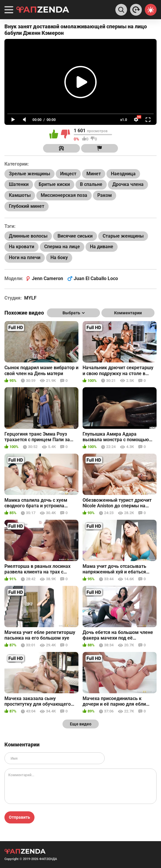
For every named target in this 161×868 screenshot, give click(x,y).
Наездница (123, 174)
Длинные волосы (28, 236)
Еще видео (81, 724)
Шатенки (19, 184)
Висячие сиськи (75, 236)
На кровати (22, 247)
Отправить (19, 817)
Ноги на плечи (25, 258)
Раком (105, 195)
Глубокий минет (27, 206)
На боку (59, 258)
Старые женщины (123, 236)
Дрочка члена (128, 184)
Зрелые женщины (29, 174)
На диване (102, 247)
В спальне (91, 184)
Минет (94, 174)
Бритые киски (54, 184)
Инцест (68, 174)
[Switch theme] (151, 10)
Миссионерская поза (64, 195)
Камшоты (20, 195)
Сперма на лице (62, 247)
